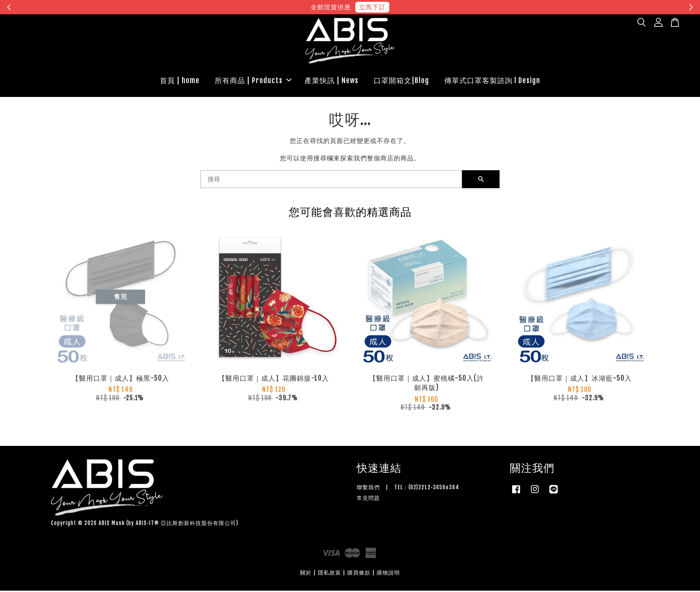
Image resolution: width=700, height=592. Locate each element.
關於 (306, 574)
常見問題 (368, 499)
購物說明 (388, 574)
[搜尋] (331, 181)
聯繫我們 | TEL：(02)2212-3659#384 (408, 489)
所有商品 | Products (253, 81)
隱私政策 (329, 574)
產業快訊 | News (331, 81)
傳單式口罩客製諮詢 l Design (492, 81)
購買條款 (359, 574)
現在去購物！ (432, 7)
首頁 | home (180, 81)
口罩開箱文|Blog (401, 81)
